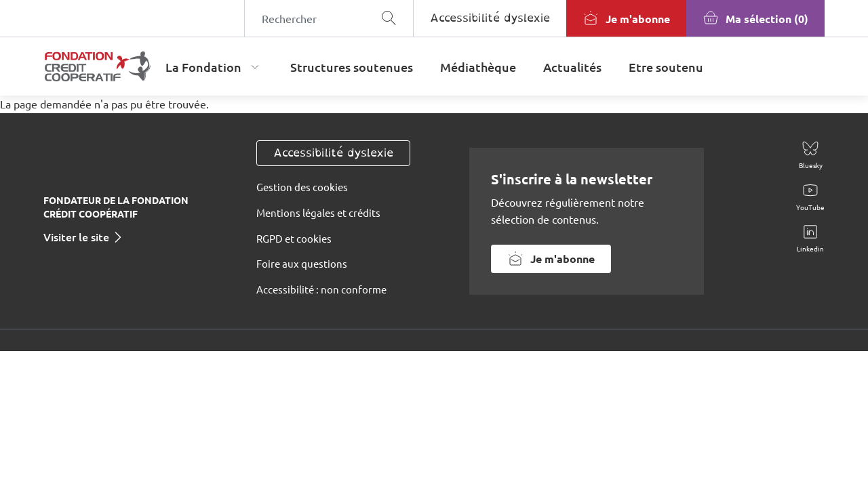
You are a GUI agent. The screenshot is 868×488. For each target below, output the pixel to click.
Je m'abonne (638, 19)
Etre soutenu (666, 67)
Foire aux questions (302, 263)
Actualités (572, 67)
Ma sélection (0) (767, 19)
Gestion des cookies (302, 187)
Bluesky (811, 165)
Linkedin (810, 248)
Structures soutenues (352, 67)
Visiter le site (76, 237)
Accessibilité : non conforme (321, 289)
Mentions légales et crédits (318, 212)
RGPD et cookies (294, 238)
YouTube (810, 207)
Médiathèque (478, 67)
